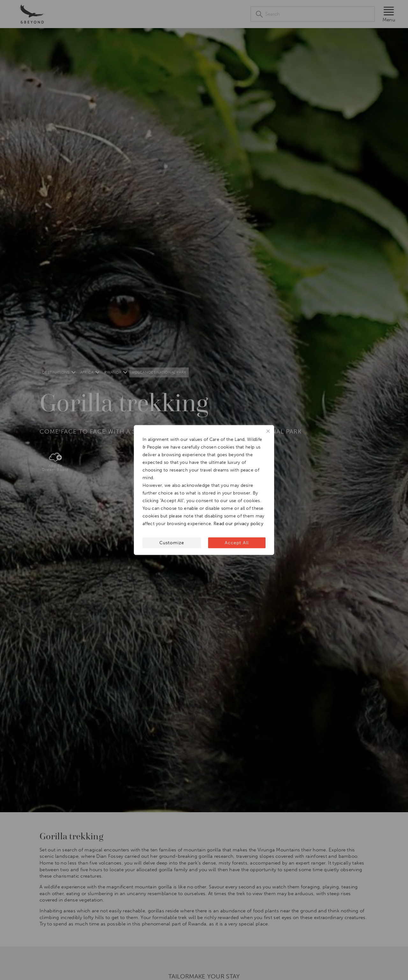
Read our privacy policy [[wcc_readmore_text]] (238, 524)
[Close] (268, 431)
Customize (172, 543)
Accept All (237, 543)
